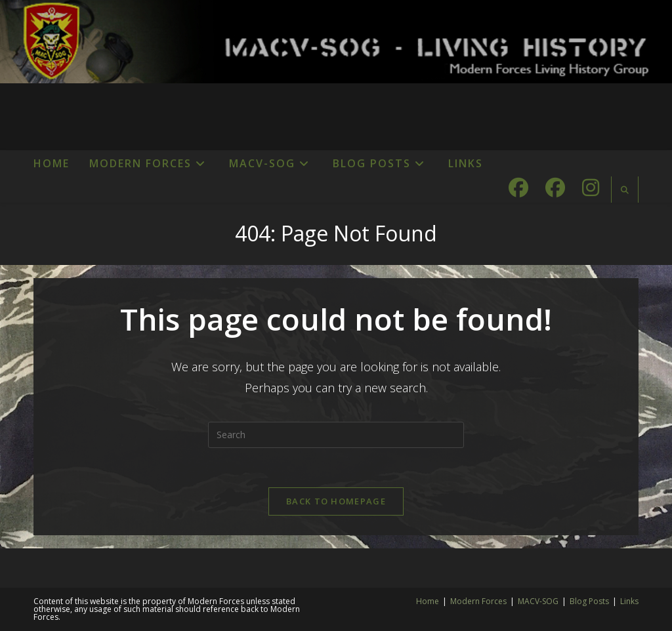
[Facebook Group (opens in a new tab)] (555, 188)
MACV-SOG (538, 601)
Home (428, 601)
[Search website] (625, 190)
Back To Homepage (336, 501)
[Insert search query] (336, 435)
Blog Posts (589, 601)
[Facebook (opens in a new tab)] (518, 188)
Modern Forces (478, 601)
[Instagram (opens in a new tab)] (591, 188)
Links (629, 601)
